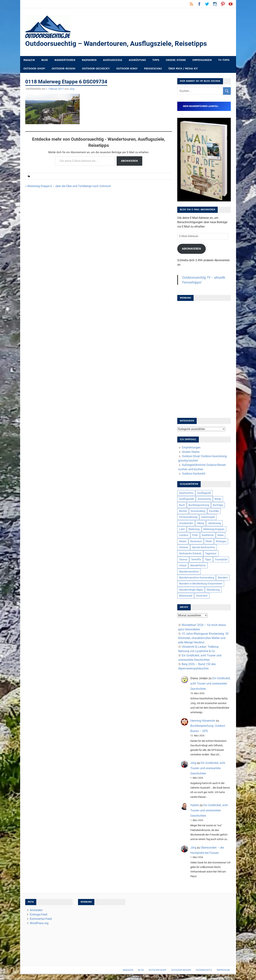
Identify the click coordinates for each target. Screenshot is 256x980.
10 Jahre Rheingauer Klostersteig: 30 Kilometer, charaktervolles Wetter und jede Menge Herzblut (203, 638)
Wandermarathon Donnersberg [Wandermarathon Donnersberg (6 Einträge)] (197, 578)
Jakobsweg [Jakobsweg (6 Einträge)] (214, 523)
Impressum (223, 970)
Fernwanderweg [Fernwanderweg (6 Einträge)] (188, 517)
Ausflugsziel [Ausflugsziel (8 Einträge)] (204, 493)
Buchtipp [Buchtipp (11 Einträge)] (218, 505)
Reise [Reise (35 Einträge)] (221, 535)
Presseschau (153, 69)
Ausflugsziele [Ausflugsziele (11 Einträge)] (187, 499)
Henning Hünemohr (203, 721)
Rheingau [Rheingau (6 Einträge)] (221, 541)
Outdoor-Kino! (127, 69)
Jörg (72, 89)
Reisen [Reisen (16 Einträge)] (183, 541)
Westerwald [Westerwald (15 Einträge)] (186, 596)
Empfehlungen (202, 60)
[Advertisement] (204, 358)
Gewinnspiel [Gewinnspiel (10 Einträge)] (208, 517)
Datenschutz (204, 970)
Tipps (156, 60)
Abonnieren (129, 161)
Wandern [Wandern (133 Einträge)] (223, 578)
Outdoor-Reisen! (64, 69)
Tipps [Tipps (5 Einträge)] (208, 560)
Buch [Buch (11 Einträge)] (182, 505)
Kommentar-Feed (41, 919)
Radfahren (89, 60)
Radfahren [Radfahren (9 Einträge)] (208, 535)
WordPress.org (39, 923)
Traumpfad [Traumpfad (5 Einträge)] (221, 560)
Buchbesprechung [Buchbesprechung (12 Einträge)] (199, 505)
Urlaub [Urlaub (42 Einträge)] (183, 566)
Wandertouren (65, 60)
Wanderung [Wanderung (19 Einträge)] (213, 590)
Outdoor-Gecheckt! (96, 69)
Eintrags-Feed (38, 915)
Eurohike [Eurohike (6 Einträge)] (214, 511)
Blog (45, 60)
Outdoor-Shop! (34, 69)
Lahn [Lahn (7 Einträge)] (182, 529)
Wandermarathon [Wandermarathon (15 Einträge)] (189, 572)
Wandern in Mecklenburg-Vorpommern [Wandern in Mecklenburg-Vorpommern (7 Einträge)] (201, 584)
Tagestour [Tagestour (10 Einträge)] (211, 554)
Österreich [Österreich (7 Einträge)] (202, 596)
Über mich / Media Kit (183, 69)
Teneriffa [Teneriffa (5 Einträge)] (196, 560)
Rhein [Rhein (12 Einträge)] (209, 541)
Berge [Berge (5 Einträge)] (218, 499)
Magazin (29, 60)
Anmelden (36, 910)
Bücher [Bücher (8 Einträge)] (183, 511)
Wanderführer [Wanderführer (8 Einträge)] (198, 566)
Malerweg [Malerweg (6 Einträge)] (194, 529)
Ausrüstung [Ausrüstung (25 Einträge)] (204, 499)
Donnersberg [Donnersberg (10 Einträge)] (198, 511)
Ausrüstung (137, 60)
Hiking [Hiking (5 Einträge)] (200, 523)
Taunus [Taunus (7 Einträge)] (183, 560)
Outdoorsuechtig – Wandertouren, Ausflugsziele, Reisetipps (118, 44)
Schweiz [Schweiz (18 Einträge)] (184, 547)
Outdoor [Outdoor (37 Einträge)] (184, 535)
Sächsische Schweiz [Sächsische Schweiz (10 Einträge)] (190, 554)
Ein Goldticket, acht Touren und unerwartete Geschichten (210, 684)
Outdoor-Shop (157, 970)
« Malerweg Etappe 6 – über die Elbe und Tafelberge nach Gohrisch (68, 186)
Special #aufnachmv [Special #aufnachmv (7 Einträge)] (203, 547)
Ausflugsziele (113, 60)
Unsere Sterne (176, 60)
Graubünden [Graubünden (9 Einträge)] (186, 523)
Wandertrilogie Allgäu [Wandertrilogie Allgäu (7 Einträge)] (191, 590)
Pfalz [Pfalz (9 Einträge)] (195, 535)
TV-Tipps (224, 60)
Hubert (195, 805)
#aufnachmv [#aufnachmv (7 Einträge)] (186, 493)
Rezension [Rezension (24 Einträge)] (196, 541)
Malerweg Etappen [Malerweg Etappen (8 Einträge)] (214, 529)
